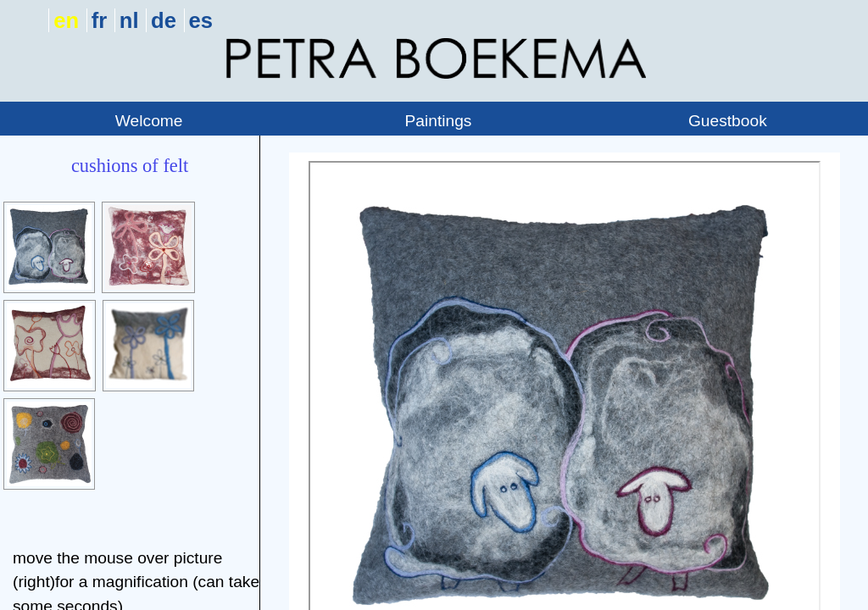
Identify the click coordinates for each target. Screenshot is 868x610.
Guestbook (728, 121)
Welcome (149, 121)
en (66, 20)
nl (129, 20)
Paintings (439, 121)
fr (99, 20)
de (164, 20)
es (201, 20)
